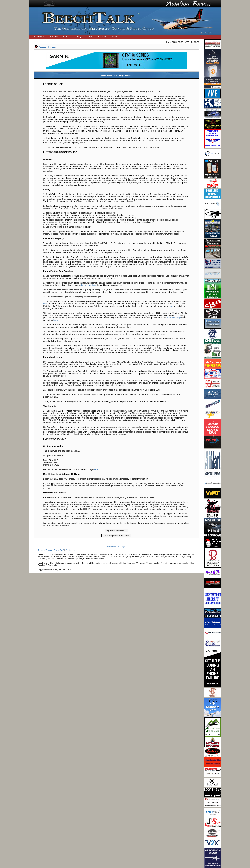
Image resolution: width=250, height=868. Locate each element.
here (45, 304)
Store (115, 37)
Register (102, 37)
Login (90, 37)
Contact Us (70, 550)
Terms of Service (45, 550)
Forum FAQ (59, 550)
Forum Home (48, 47)
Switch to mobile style (116, 547)
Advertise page (174, 318)
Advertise (39, 37)
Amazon (54, 37)
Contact (67, 37)
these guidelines (89, 285)
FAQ (79, 37)
